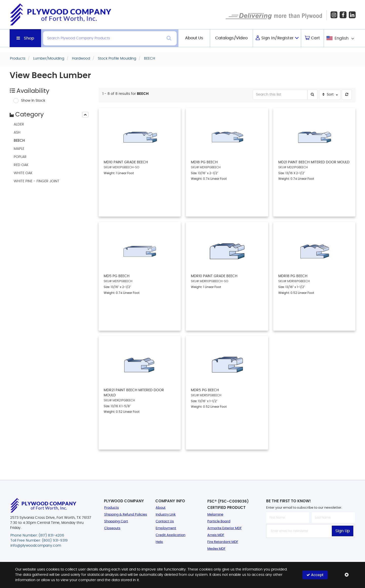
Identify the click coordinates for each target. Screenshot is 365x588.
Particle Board (219, 521)
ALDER (19, 124)
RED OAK (21, 165)
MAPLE (19, 149)
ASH (17, 133)
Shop (29, 38)
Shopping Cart (116, 521)
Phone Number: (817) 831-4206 (37, 536)
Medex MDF (216, 549)
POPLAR (20, 157)
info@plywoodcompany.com (36, 546)
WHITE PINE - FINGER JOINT (36, 181)
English (342, 38)
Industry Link (166, 515)
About (161, 508)
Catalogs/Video (231, 38)
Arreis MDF (216, 535)
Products (112, 508)
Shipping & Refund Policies (126, 515)
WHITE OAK (23, 173)
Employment (166, 528)
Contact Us (165, 521)
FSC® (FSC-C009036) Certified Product (228, 505)
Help (159, 542)
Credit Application (170, 535)
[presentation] (85, 115)
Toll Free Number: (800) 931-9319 (39, 541)
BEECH (19, 141)
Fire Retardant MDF (223, 542)
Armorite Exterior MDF (225, 528)
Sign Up (343, 531)
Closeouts (112, 528)
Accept (315, 575)
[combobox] (340, 38)
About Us (194, 38)
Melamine (215, 515)
